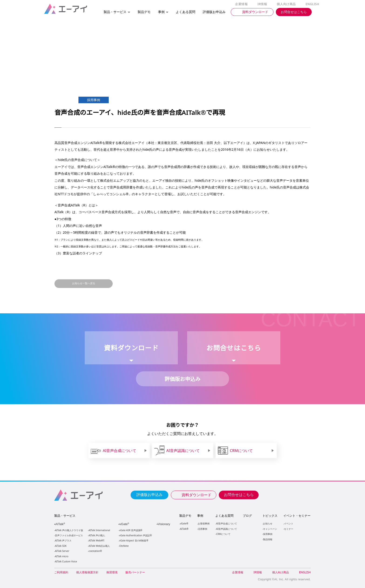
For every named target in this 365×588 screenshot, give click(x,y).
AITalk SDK (61, 546)
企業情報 (242, 4)
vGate (125, 524)
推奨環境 (112, 572)
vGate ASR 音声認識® (130, 530)
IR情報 (263, 4)
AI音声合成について (226, 523)
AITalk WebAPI (96, 541)
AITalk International (99, 530)
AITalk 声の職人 (97, 535)
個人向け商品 (287, 4)
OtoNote (124, 546)
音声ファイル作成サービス (69, 535)
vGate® (184, 523)
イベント (288, 523)
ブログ (247, 516)
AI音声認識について (226, 529)
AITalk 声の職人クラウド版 (69, 530)
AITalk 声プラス (63, 541)
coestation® (95, 551)
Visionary (164, 524)
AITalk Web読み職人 (99, 546)
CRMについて (223, 534)
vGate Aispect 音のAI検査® (133, 541)
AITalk (61, 524)
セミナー (288, 529)
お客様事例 (204, 523)
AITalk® (184, 529)
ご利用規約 (61, 572)
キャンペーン (270, 529)
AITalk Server (62, 551)
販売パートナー (135, 572)
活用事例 (203, 529)
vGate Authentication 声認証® (135, 535)
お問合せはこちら (239, 494)
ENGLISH (313, 4)
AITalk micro (62, 556)
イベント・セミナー (297, 516)
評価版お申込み (149, 494)
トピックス (270, 516)
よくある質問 (224, 516)
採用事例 (267, 534)
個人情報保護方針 (87, 572)
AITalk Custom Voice (66, 562)
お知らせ (267, 523)
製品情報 (267, 539)
